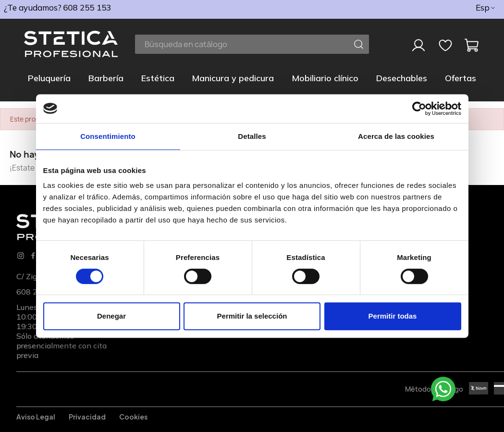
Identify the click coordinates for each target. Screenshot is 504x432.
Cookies (133, 417)
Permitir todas (393, 316)
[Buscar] (252, 44)
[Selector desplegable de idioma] (486, 8)
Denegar (111, 316)
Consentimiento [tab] (108, 136)
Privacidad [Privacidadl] (87, 417)
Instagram (21, 256)
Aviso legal (36, 417)
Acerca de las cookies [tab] (396, 136)
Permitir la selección (252, 316)
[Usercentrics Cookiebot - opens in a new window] (419, 109)
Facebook (33, 256)
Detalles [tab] (252, 136)
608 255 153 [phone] (87, 7)
